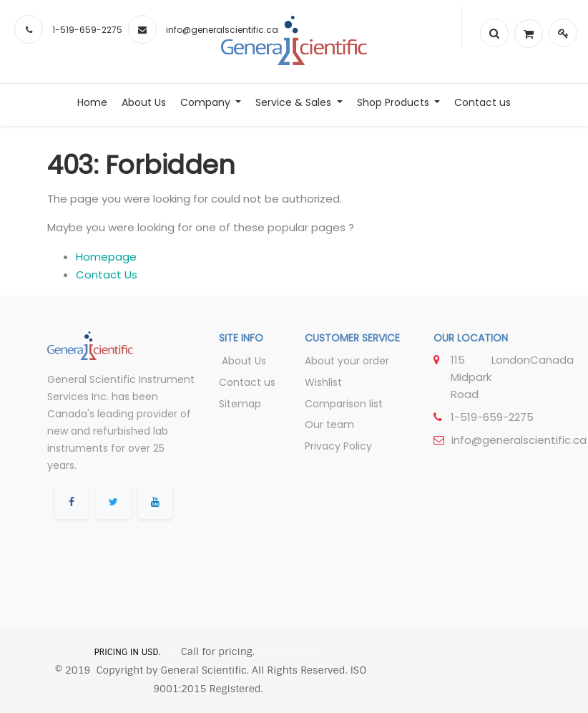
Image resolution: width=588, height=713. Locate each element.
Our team (329, 425)
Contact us (247, 382)
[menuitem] (92, 102)
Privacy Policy (338, 446)
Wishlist (323, 382)
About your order (347, 361)
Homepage (106, 257)
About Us (242, 361)
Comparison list (344, 404)
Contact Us (107, 275)
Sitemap (240, 404)
